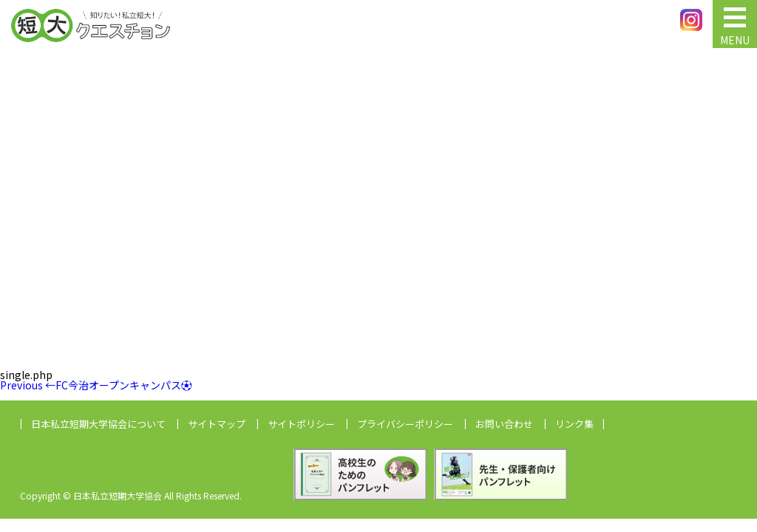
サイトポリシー (301, 424)
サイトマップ (217, 424)
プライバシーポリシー (405, 424)
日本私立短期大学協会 (98, 424)
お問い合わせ (504, 424)
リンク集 (574, 424)
